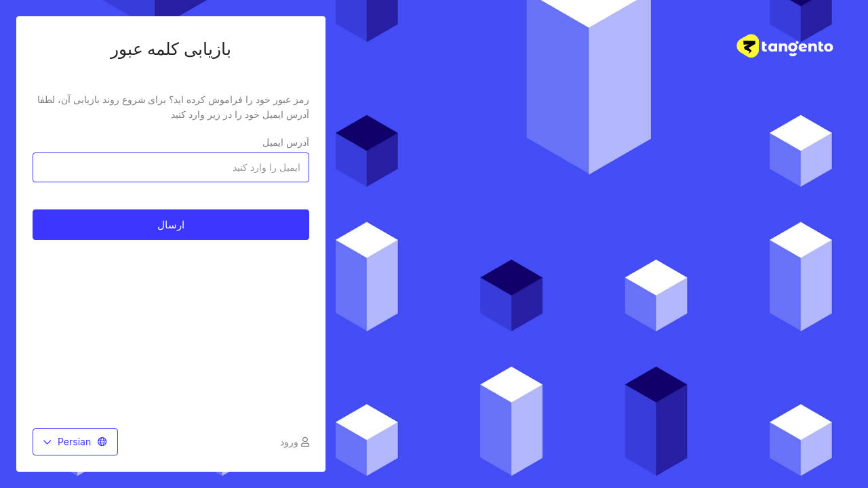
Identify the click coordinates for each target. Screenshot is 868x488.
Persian (75, 442)
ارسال (171, 225)
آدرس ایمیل (286, 142)
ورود (295, 442)
